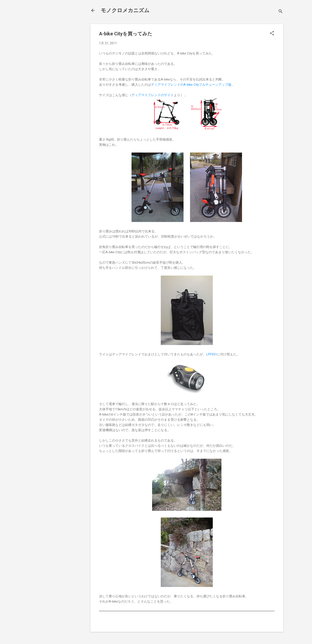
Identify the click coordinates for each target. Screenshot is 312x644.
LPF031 (212, 354)
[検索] (281, 12)
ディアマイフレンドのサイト (153, 95)
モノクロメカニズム (125, 10)
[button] (272, 34)
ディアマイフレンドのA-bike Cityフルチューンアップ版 (191, 85)
